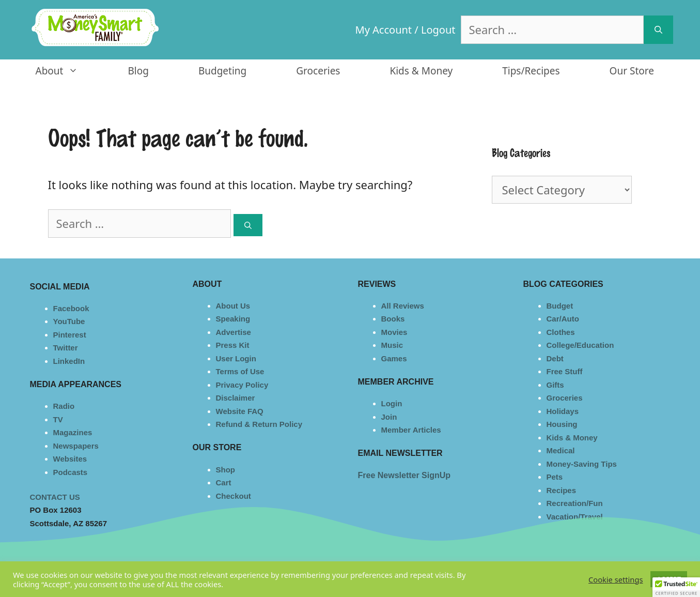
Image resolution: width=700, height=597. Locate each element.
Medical (561, 450)
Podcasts (71, 472)
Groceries (318, 71)
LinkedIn (69, 361)
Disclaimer (236, 398)
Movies (394, 332)
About (69, 71)
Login (392, 403)
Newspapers (76, 446)
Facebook (71, 308)
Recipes (562, 490)
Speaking (233, 319)
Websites (70, 459)
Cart (224, 483)
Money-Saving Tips (582, 464)
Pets (555, 477)
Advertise (234, 332)
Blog (138, 71)
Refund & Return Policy (259, 424)
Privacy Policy (242, 385)
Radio (64, 406)
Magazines (73, 432)
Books (393, 319)
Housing (562, 424)
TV (58, 419)
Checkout (234, 496)
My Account (384, 30)
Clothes (561, 332)
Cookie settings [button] (616, 579)
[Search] (658, 30)
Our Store (632, 71)
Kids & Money (421, 71)
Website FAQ (240, 411)
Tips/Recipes (531, 71)
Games (394, 358)
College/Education (580, 345)
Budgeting (222, 71)
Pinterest (70, 335)
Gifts (555, 385)
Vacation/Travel (575, 517)
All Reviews (403, 306)
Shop (226, 470)
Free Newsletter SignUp (405, 475)
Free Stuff (565, 371)
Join (389, 417)
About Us (233, 306)
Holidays (563, 411)
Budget (560, 306)
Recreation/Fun (575, 503)
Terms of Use (240, 371)
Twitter (66, 348)
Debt (555, 358)
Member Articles (411, 430)
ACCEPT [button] (669, 579)
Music (392, 345)
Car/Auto (563, 319)
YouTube (69, 321)
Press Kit (233, 345)
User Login (236, 358)
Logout (438, 30)
